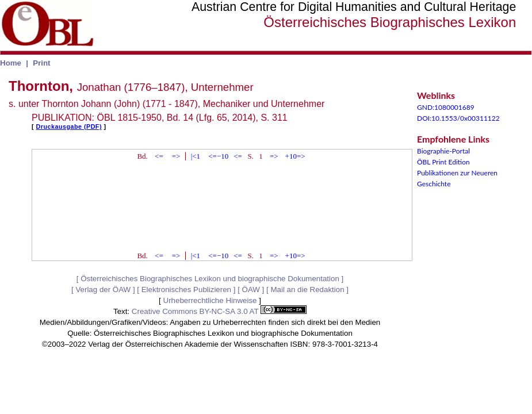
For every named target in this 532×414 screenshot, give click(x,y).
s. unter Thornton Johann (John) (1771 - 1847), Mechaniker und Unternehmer (167, 104)
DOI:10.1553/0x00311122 (458, 118)
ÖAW (251, 290)
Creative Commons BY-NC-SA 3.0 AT (219, 311)
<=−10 (218, 156)
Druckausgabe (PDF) (69, 126)
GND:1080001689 (446, 107)
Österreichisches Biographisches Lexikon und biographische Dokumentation (210, 279)
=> (176, 156)
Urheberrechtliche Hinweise (210, 300)
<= (159, 156)
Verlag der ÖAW (103, 290)
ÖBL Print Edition (443, 162)
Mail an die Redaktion (307, 290)
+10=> (295, 156)
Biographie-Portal (443, 151)
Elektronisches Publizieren (186, 290)
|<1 (196, 156)
